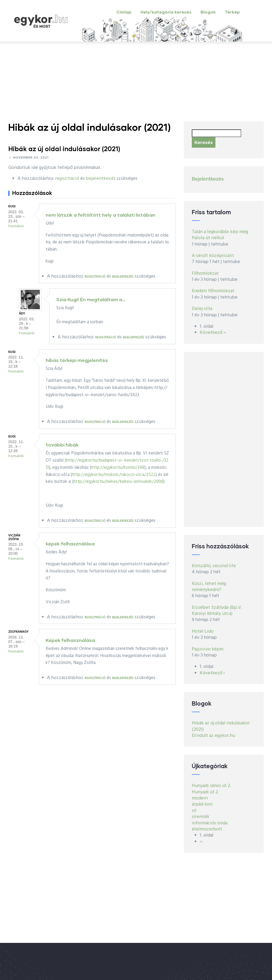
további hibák (62, 445)
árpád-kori (202, 804)
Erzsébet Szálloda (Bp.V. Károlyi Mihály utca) (217, 611)
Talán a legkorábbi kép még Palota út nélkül (220, 235)
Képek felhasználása (70, 640)
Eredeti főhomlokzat (213, 291)
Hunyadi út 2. (205, 792)
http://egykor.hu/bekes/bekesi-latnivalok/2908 (118, 482)
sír (194, 811)
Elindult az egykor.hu (213, 736)
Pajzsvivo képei (208, 649)
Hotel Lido (203, 631)
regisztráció (67, 179)
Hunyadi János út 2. (211, 786)
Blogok (208, 12)
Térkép (232, 12)
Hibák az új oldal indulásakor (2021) (221, 726)
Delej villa (202, 309)
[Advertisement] (136, 82)
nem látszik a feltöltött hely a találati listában (101, 215)
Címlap (124, 12)
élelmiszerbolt (207, 829)
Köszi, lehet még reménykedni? (209, 587)
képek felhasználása (70, 544)
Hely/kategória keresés (166, 12)
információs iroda (210, 823)
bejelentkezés (101, 179)
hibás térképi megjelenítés (77, 360)
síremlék (201, 817)
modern (200, 798)
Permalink (16, 226)
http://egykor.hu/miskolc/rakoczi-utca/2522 (114, 475)
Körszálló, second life (214, 566)
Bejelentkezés (208, 179)
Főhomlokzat (205, 274)
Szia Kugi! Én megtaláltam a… (91, 299)
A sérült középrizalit (213, 256)
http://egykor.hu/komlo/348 (118, 468)
